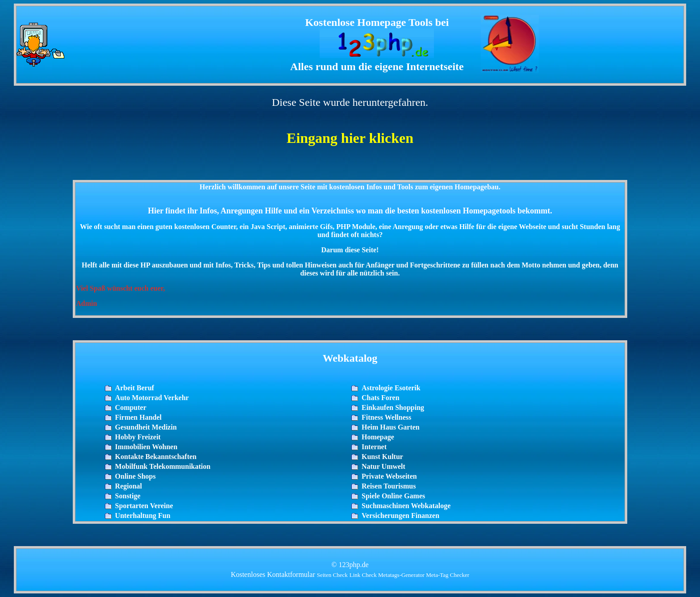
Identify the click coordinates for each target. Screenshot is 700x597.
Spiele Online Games (393, 496)
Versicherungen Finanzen (400, 516)
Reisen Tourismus (389, 486)
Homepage (378, 437)
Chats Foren (381, 398)
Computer (131, 407)
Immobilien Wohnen (146, 447)
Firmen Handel (138, 417)
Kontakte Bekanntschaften (156, 457)
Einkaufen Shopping (393, 407)
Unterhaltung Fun (143, 516)
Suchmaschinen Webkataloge (406, 506)
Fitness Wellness (386, 417)
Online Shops (135, 476)
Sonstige (128, 496)
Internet (374, 447)
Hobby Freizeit (138, 437)
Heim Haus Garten (391, 427)
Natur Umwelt (383, 466)
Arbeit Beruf (135, 388)
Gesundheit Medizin (146, 427)
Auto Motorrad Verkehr (152, 398)
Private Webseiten (389, 476)
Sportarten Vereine (144, 506)
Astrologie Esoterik (391, 388)
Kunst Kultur (382, 457)
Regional (129, 486)
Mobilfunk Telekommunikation (163, 466)
